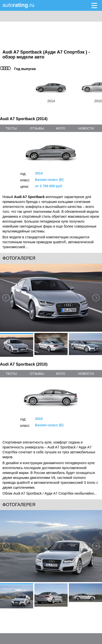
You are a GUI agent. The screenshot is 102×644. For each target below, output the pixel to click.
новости (86, 128)
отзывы (37, 128)
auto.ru (18, 5)
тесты (11, 128)
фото (61, 128)
